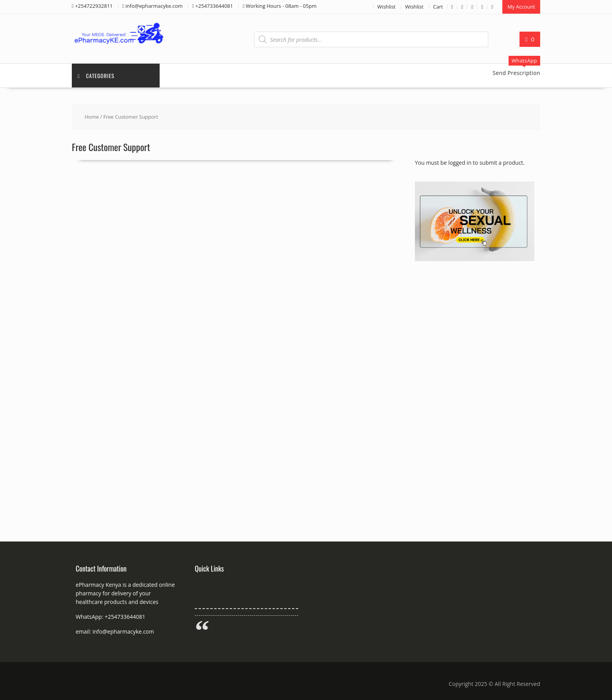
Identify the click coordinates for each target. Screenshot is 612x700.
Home (92, 117)
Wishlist (387, 7)
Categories (96, 76)
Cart (438, 7)
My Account (521, 7)
